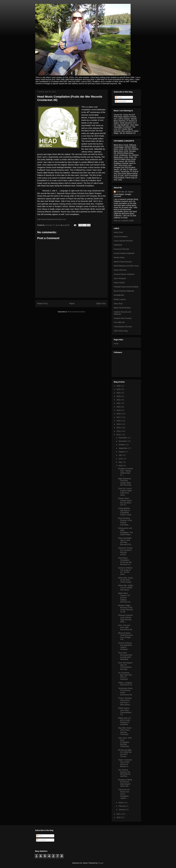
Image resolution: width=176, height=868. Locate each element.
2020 (119, 407)
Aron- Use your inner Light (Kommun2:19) (125, 627)
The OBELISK (119, 322)
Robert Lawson (120, 299)
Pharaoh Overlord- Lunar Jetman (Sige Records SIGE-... (126, 618)
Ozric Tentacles (120, 278)
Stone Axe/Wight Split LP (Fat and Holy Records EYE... (125, 541)
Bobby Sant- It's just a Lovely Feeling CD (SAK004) (124, 721)
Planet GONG (119, 283)
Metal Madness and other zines (126, 266)
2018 (119, 414)
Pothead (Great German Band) (126, 287)
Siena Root (118, 304)
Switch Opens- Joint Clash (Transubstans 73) (125, 711)
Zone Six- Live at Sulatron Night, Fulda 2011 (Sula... (125, 492)
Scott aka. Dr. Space (125, 192)
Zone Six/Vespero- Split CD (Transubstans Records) (126, 666)
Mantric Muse (119, 257)
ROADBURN (119, 295)
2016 (119, 421)
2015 (119, 424)
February (122, 806)
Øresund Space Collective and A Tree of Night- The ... (126, 636)
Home (72, 304)
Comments (121, 101)
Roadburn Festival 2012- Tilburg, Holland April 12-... (125, 472)
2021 (119, 403)
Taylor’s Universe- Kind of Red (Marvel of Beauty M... (125, 763)
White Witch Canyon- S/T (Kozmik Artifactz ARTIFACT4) (124, 598)
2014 (119, 428)
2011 (119, 814)
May (121, 462)
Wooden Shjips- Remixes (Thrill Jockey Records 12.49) (126, 609)
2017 (119, 417)
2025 (119, 389)
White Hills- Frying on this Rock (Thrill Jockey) (125, 580)
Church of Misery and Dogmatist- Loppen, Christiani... (125, 646)
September (123, 448)
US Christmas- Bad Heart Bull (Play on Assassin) (125, 676)
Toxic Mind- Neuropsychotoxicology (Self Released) (125, 656)
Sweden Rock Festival (123, 318)
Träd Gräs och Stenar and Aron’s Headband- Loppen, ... (124, 794)
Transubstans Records (123, 327)
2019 (119, 410)
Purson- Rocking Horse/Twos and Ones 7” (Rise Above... (125, 701)
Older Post (101, 304)
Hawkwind (118, 245)
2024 (119, 393)
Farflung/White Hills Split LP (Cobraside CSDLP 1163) (125, 512)
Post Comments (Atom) (76, 312)
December (123, 438)
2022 (119, 400)
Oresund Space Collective (124, 274)
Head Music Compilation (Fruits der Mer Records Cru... (125, 561)
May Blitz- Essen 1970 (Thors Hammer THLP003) (125, 731)
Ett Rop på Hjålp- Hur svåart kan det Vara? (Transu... (125, 753)
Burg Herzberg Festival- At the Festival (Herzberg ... (125, 521)
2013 (119, 431)
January (122, 810)
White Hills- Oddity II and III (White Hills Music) (126, 588)
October (122, 445)
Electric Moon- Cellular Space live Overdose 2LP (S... (125, 502)
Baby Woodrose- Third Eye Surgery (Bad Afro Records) (125, 482)
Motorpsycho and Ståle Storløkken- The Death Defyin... (125, 531)
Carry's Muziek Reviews (123, 241)
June (121, 459)
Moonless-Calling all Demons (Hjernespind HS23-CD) (125, 783)
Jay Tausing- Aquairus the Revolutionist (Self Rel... (124, 773)
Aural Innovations (121, 237)
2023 (119, 396)
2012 (119, 435)
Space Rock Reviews (122, 308)
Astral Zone (118, 232)
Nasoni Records (120, 270)
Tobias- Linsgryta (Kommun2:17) (125, 684)
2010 (119, 817)
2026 (119, 386)
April (121, 466)
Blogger (100, 863)
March (121, 803)
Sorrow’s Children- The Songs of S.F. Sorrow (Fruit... (126, 571)
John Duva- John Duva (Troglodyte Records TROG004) (125, 742)
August (122, 452)
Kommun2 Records (121, 249)
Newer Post (42, 304)
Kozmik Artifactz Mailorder (124, 253)
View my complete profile (124, 221)
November (123, 441)
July (120, 455)
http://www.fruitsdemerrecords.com (52, 219)
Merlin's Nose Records (123, 262)
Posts (119, 97)
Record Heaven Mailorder (124, 291)
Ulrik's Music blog (121, 331)
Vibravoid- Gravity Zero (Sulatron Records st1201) (125, 551)
